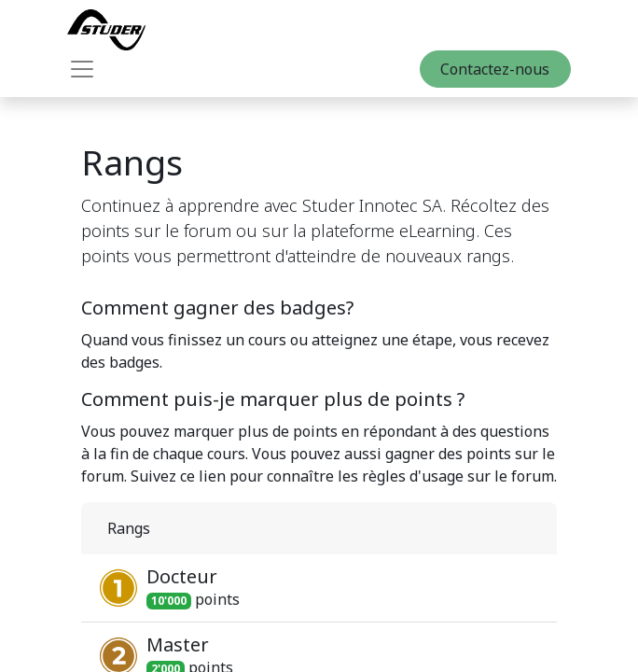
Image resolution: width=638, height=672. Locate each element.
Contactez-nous (495, 69)
